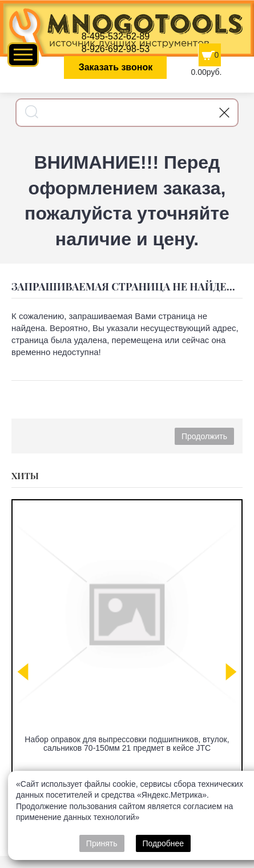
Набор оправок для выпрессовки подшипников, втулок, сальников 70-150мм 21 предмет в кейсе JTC (127, 744)
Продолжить (204, 436)
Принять (102, 843)
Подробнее (164, 843)
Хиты (25, 476)
